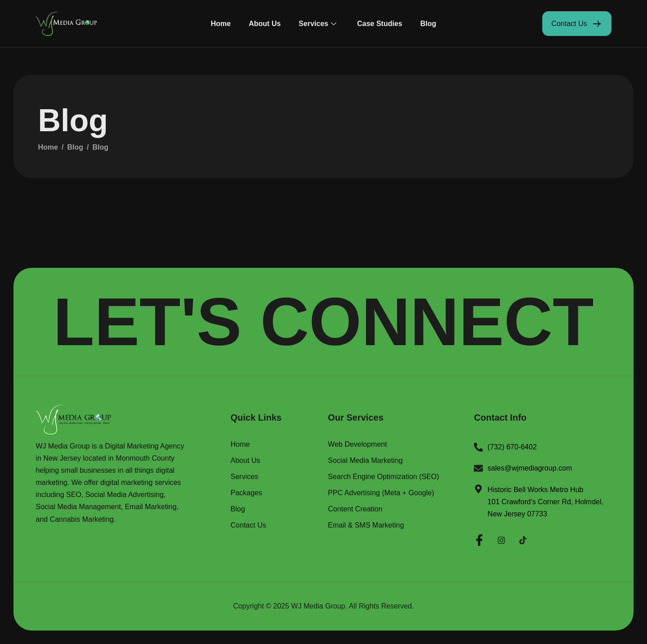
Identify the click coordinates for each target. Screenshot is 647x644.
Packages (246, 493)
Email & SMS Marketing (366, 525)
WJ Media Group (318, 606)
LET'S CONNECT (323, 322)
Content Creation (355, 509)
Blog (428, 24)
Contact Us (248, 525)
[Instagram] (501, 539)
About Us (265, 24)
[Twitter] (523, 539)
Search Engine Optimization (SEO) (383, 477)
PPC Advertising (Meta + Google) (381, 493)
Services (317, 24)
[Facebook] (479, 539)
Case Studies (379, 24)
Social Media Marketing (365, 461)
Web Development (357, 444)
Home (221, 24)
